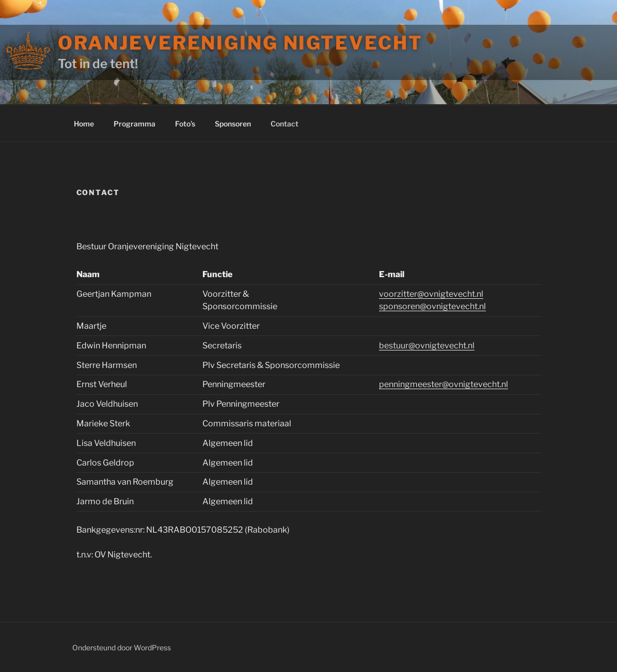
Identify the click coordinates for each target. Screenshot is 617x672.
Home (84, 124)
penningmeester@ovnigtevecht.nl (444, 384)
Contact (284, 124)
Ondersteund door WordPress (122, 647)
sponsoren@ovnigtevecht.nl (432, 306)
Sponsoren (233, 124)
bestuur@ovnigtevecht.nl (427, 346)
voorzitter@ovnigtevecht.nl (431, 294)
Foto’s (185, 124)
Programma (135, 124)
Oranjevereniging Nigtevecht (240, 43)
